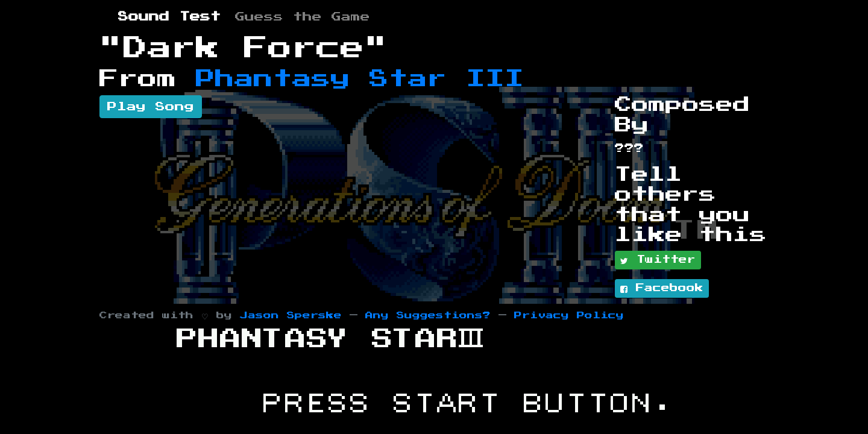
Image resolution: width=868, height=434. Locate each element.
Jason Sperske (291, 316)
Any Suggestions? (428, 316)
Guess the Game (303, 17)
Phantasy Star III (360, 79)
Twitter (658, 260)
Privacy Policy (569, 316)
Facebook (662, 289)
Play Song (151, 107)
